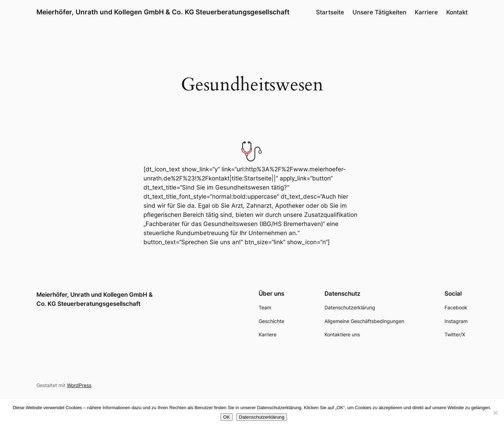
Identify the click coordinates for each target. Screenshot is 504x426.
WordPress (79, 385)
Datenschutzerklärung (262, 417)
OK (227, 417)
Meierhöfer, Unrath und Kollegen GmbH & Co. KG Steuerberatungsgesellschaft (163, 12)
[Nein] (495, 413)
